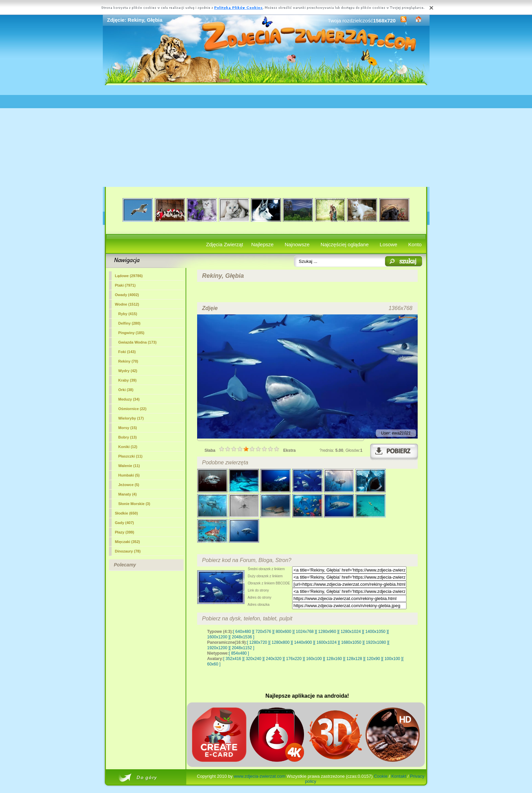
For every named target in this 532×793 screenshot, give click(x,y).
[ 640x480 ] (243, 632)
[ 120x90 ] (373, 659)
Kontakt (399, 776)
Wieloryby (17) (131, 418)
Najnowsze (297, 244)
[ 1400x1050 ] (375, 632)
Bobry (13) (128, 437)
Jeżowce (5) (129, 485)
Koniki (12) (128, 447)
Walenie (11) (129, 466)
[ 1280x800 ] (281, 642)
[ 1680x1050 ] (351, 642)
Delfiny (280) (129, 323)
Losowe (388, 244)
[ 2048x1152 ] (242, 648)
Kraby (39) (128, 380)
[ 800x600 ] (283, 632)
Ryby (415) (128, 314)
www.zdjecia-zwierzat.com (260, 776)
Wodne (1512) (127, 304)
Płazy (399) (125, 532)
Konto (415, 244)
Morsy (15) (128, 428)
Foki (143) (127, 352)
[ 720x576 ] (263, 632)
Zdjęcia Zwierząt (224, 244)
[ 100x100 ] (392, 659)
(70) (128, 361)
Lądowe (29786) (129, 276)
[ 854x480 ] (239, 653)
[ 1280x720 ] (258, 642)
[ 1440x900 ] (303, 642)
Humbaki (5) (129, 475)
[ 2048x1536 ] (242, 637)
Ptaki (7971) (125, 285)
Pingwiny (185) (131, 333)
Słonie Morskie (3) (134, 504)
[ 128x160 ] (334, 659)
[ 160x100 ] (314, 659)
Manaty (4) (128, 494)
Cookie (381, 776)
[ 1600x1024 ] (327, 642)
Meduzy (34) (129, 399)
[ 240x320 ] (274, 659)
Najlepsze (263, 244)
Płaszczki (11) (131, 456)
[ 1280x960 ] (327, 632)
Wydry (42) (128, 371)
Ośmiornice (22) (132, 409)
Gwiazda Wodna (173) (138, 342)
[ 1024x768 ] (305, 632)
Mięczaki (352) (128, 542)
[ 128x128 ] (354, 659)
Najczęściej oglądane (345, 244)
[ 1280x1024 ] (351, 632)
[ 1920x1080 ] (376, 642)
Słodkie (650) (127, 513)
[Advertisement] (266, 136)
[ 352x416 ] (233, 659)
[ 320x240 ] (253, 659)
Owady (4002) (127, 295)
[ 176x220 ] (294, 659)
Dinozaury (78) (128, 551)
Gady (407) (125, 523)
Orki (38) (126, 390)
